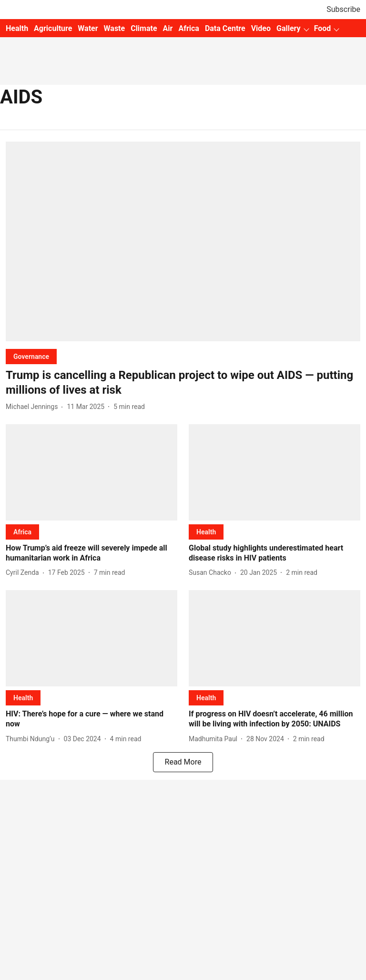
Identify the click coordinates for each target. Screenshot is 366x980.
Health (17, 28)
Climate (144, 28)
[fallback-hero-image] (183, 241)
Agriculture (53, 28)
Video (261, 28)
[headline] (183, 383)
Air (168, 28)
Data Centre (225, 28)
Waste (115, 28)
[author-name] (34, 407)
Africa (188, 28)
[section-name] (31, 356)
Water (88, 28)
